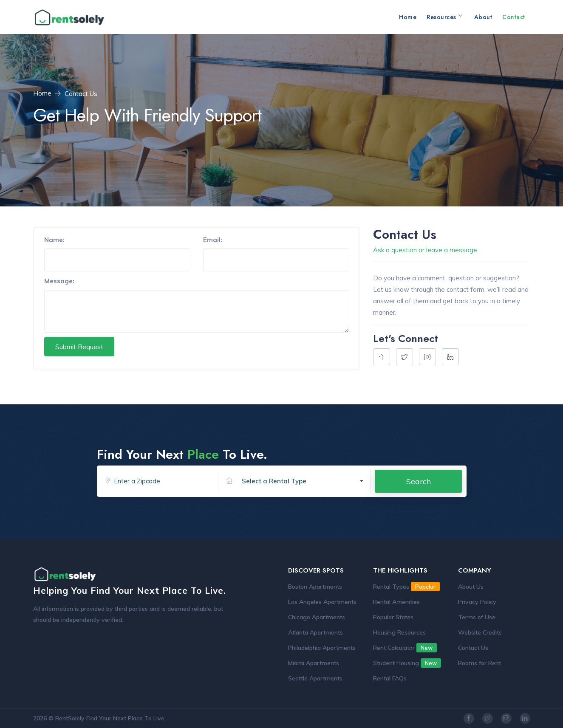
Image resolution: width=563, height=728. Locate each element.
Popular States (393, 617)
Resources (444, 17)
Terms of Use (477, 617)
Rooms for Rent (480, 663)
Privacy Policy (477, 602)
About (483, 17)
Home (408, 17)
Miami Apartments (314, 663)
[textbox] (306, 481)
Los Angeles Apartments (322, 602)
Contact (514, 17)
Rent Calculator (405, 648)
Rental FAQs (390, 678)
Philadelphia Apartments (322, 648)
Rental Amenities (396, 602)
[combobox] (303, 481)
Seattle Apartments (315, 678)
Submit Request (79, 347)
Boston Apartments (315, 587)
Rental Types (406, 587)
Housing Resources (399, 632)
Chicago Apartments (317, 617)
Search (419, 481)
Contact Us (473, 648)
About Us (471, 587)
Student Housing (407, 663)
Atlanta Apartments (315, 632)
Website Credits (480, 632)
